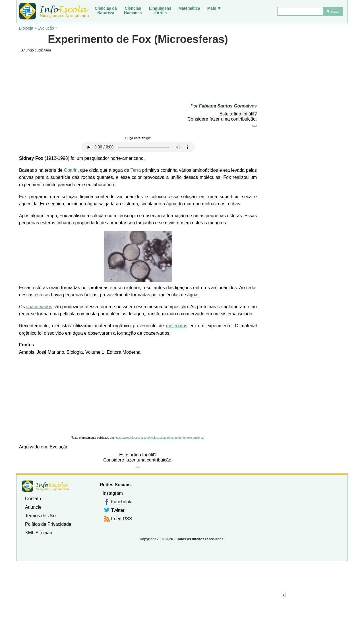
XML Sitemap (39, 533)
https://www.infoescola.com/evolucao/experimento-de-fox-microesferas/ (160, 438)
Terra (136, 170)
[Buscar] (300, 11)
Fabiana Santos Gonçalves (228, 106)
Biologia (26, 28)
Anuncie (33, 507)
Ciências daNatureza (106, 11)
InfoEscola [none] (45, 486)
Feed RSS (122, 519)
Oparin (71, 170)
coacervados (39, 307)
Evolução (46, 28)
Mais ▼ (214, 8)
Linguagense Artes (160, 11)
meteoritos (177, 326)
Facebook (121, 502)
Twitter (118, 510)
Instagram (113, 493)
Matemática (189, 8)
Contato (33, 499)
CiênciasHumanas (133, 11)
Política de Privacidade (48, 524)
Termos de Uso (40, 516)
